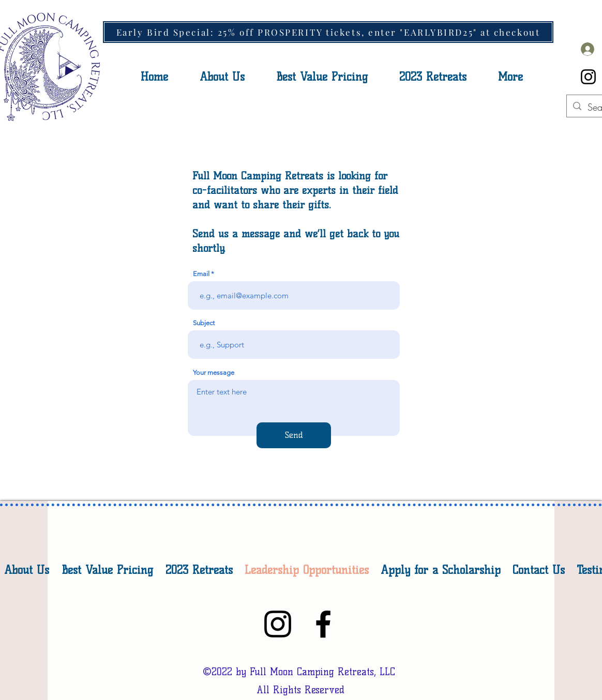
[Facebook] (323, 624)
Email (201, 274)
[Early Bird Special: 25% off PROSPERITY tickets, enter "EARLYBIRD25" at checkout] (328, 32)
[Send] (294, 435)
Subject (204, 323)
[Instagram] (588, 77)
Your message (214, 372)
